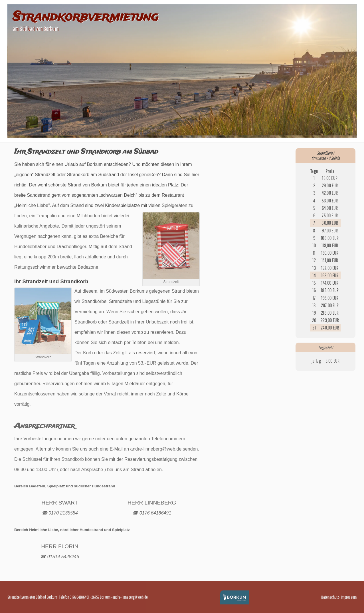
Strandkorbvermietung (86, 17)
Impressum (349, 597)
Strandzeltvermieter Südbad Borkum (32, 597)
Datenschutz (330, 597)
